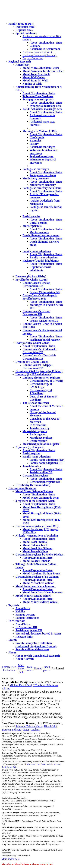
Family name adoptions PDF (47, 460)
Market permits (32, 226)
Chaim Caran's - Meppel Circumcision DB (37, 366)
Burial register (31, 453)
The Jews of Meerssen (36, 403)
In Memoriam (38, 425)
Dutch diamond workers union (41, 235)
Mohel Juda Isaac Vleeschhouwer (43, 592)
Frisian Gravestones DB (44, 321)
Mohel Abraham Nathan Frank (41, 573)
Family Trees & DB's (21, 24)
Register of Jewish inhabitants (41, 261)
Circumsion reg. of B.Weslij (46, 381)
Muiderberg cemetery (36, 178)
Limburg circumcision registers (41, 378)
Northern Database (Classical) (40, 55)
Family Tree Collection (9, 668)
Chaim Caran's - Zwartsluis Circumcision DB (39, 357)
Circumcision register (35, 476)
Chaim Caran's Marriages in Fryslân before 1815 (40, 297)
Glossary (35, 46)
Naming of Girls (32, 84)
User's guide (37, 137)
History (34, 144)
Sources (34, 409)
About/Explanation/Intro (37, 558)
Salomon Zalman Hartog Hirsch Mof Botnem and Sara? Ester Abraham (30, 728)
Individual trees (25, 27)
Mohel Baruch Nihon (35, 551)
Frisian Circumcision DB (45, 292)
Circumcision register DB (45, 482)
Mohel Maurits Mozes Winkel (40, 602)
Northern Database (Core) (37, 52)
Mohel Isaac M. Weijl (35, 80)
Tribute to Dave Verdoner (38, 96)
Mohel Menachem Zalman (38, 583)
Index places (47, 668)
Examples (35, 141)
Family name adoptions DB (46, 463)
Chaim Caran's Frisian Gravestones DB (36, 313)
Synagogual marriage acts (38, 99)
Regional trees (24, 30)
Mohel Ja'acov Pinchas (36, 561)
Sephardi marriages (42, 156)
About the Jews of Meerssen (46, 406)
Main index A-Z (21, 668)
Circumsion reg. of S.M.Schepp (41, 385)
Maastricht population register (41, 444)
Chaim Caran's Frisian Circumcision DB (36, 284)
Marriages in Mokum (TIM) (40, 131)
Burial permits (31, 216)
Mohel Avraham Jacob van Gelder (43, 71)
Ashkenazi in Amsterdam (45, 49)
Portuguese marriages (36, 169)
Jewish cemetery (39, 428)
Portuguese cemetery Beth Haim (42, 188)
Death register (38, 441)
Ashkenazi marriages (42, 147)
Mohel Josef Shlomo (35, 542)
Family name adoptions (37, 251)
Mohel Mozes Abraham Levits (41, 68)
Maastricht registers (35, 431)
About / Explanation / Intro (46, 43)
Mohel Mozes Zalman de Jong (41, 498)
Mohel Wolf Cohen (34, 77)
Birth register (38, 434)
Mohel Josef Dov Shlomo (37, 548)
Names (38, 668)
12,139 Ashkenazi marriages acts (42, 109)
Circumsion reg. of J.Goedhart (41, 392)
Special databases (26, 33)
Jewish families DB (41, 472)
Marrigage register (41, 438)
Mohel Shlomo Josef (35, 545)
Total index (30, 668)
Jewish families (32, 466)
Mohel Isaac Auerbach (36, 74)
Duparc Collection (33, 58)
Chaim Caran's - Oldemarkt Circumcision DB (40, 351)
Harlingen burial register (45, 340)
